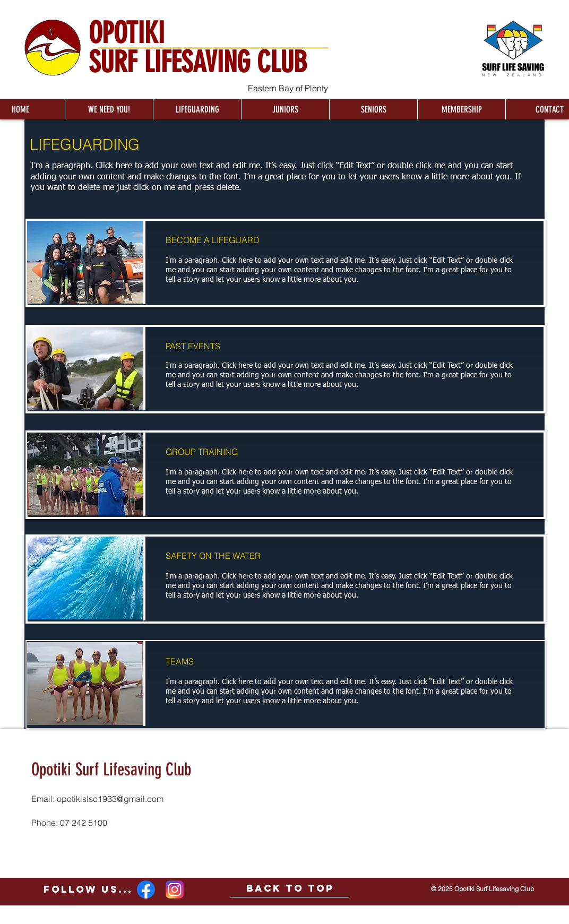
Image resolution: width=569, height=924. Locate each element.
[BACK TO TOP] (290, 888)
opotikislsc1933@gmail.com (110, 799)
